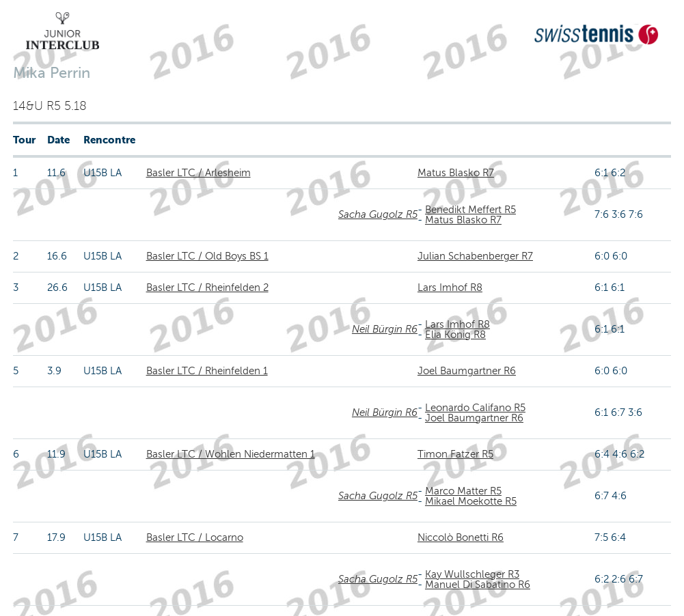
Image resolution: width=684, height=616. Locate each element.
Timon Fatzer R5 (455, 454)
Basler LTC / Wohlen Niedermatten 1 (231, 454)
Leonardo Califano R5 (475, 408)
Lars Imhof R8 (450, 288)
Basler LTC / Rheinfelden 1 (207, 371)
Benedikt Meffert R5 (470, 210)
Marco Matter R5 (463, 491)
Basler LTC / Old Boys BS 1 (207, 256)
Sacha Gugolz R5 (378, 214)
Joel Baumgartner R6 (467, 371)
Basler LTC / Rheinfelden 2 (207, 288)
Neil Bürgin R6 (385, 329)
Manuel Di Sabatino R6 (478, 585)
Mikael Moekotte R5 (471, 501)
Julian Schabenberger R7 (475, 256)
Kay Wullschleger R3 (472, 574)
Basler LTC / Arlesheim (199, 173)
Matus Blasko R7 (456, 173)
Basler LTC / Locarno (195, 537)
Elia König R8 (455, 335)
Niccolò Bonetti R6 (461, 537)
